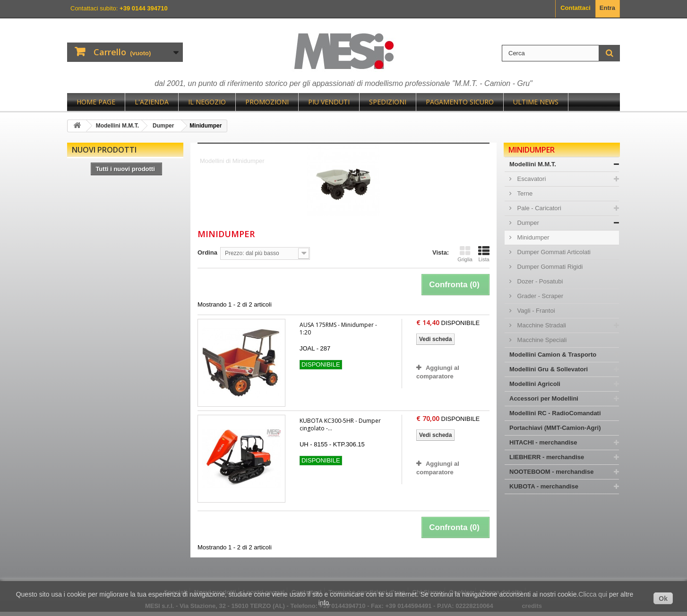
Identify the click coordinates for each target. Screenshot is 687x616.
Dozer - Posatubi (539, 281)
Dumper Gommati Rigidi (549, 267)
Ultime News (536, 102)
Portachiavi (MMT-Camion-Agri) (555, 428)
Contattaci (575, 8)
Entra (607, 8)
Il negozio (207, 102)
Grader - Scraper (539, 296)
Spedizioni (388, 102)
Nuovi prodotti (104, 150)
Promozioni (267, 102)
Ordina (207, 252)
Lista (484, 254)
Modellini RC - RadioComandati (555, 413)
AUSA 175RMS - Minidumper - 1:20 (338, 329)
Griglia (465, 254)
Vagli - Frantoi (535, 311)
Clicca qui (593, 594)
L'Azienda (152, 102)
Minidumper (532, 237)
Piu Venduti (329, 102)
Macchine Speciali (541, 340)
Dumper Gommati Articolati (553, 252)
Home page (96, 102)
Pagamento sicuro (460, 102)
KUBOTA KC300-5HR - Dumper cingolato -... (340, 424)
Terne (524, 193)
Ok (663, 599)
